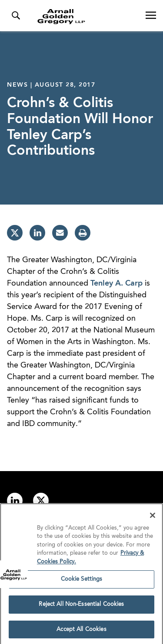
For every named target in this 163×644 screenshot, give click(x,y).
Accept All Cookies (81, 632)
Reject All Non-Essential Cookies (81, 607)
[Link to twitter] (41, 501)
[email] (60, 233)
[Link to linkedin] (15, 501)
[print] (83, 233)
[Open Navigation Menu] (151, 16)
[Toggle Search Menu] (16, 16)
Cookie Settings (82, 581)
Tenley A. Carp (116, 283)
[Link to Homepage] (85, 16)
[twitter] (15, 233)
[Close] (153, 517)
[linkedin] (37, 233)
